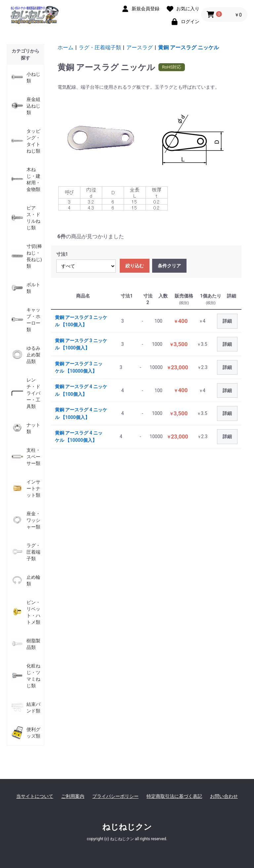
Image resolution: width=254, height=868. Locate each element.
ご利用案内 (73, 796)
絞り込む (135, 266)
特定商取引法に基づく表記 (174, 796)
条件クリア (169, 266)
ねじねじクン (127, 827)
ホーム (65, 47)
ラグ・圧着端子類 (100, 47)
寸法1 (62, 254)
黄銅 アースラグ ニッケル (189, 47)
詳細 (227, 321)
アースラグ (140, 47)
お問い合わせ (224, 796)
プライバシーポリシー (115, 796)
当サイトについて (35, 796)
